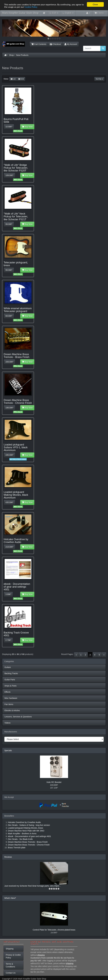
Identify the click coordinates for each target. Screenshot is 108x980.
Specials (8, 750)
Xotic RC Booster (54, 782)
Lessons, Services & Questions (18, 717)
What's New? (10, 898)
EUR (54, 13)
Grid (21, 79)
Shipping (10, 949)
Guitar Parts (10, 680)
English (68, 13)
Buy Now (27, 127)
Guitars (8, 667)
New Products (22, 55)
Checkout (55, 44)
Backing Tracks (11, 673)
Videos (8, 723)
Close (95, 4)
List (13, 79)
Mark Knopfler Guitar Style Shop (20, 13)
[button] (10, 28)
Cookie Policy (31, 7)
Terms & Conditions (10, 965)
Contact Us (11, 973)
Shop (11, 55)
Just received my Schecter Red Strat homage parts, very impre (32, 886)
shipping (41, 955)
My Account (71, 44)
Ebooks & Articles (12, 710)
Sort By (99, 79)
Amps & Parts (11, 686)
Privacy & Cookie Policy (13, 956)
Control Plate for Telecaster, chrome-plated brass (54, 930)
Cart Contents (39, 44)
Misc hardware (11, 698)
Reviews (8, 857)
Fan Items (9, 704)
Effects (8, 692)
